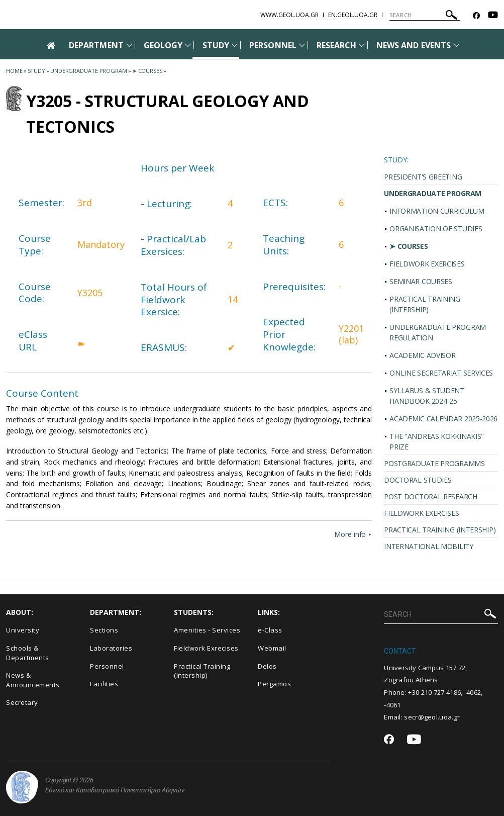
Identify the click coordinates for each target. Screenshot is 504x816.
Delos (267, 666)
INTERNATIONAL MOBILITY (428, 546)
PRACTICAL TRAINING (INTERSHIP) (425, 304)
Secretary (22, 702)
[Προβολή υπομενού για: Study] (235, 45)
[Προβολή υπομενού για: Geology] (188, 45)
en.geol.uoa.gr (353, 15)
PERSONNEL (273, 45)
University (23, 630)
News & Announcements (33, 680)
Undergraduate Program (89, 71)
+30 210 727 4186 (434, 692)
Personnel (107, 666)
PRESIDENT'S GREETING (423, 177)
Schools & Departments (28, 653)
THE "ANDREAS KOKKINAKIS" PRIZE (437, 441)
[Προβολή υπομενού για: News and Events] (456, 45)
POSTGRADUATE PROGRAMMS (434, 463)
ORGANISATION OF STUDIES (436, 229)
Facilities (104, 684)
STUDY (216, 45)
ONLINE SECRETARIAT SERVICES (441, 373)
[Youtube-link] (493, 16)
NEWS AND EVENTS (414, 45)
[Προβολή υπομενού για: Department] (129, 45)
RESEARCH (336, 45)
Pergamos (274, 684)
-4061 (392, 705)
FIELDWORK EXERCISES (427, 264)
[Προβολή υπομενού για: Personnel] (302, 45)
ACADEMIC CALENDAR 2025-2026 (443, 419)
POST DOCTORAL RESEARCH (430, 496)
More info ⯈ (353, 534)
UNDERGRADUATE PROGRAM (433, 193)
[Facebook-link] (476, 16)
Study (37, 71)
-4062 (473, 692)
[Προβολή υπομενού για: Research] (362, 45)
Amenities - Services (207, 630)
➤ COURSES (409, 246)
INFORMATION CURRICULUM (437, 211)
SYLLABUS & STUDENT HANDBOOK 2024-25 (427, 396)
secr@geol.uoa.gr (432, 717)
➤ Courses (147, 71)
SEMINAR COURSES (421, 281)
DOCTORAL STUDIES (418, 480)
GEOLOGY (163, 45)
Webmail (272, 648)
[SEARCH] (425, 15)
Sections (104, 630)
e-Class (270, 630)
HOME (14, 71)
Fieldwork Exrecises (206, 648)
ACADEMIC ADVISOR (422, 355)
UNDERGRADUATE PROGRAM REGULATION (438, 332)
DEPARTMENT (96, 45)
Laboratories (111, 648)
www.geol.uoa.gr (289, 15)
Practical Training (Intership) (202, 671)
